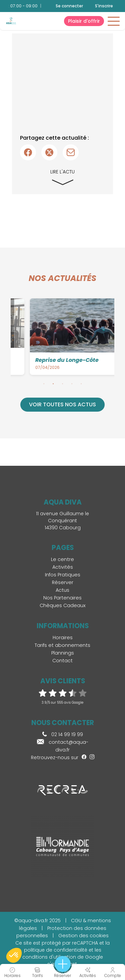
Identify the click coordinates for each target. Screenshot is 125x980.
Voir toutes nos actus (62, 404)
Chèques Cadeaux (63, 605)
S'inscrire (104, 6)
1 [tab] (44, 384)
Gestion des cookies (83, 936)
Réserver (63, 582)
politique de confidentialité (56, 950)
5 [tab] (81, 384)
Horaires (63, 638)
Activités (63, 567)
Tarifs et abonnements (62, 645)
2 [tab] (53, 384)
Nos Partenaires (62, 598)
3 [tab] (63, 384)
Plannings (63, 653)
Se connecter (69, 6)
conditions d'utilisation (49, 957)
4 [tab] (72, 384)
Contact (62, 661)
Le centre (62, 559)
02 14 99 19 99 (63, 734)
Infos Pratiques (63, 575)
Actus (62, 590)
